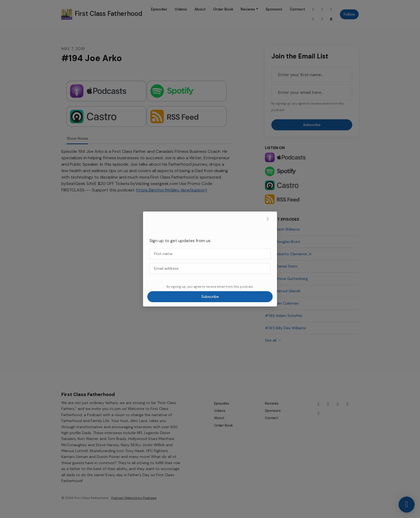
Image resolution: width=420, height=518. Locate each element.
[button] (268, 219)
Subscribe (210, 297)
